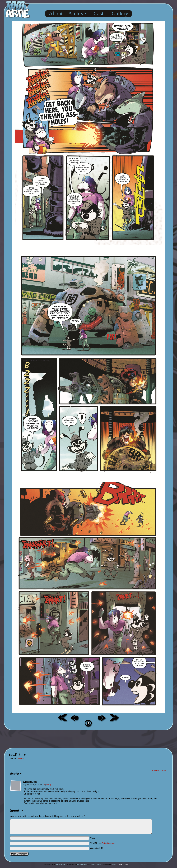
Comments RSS (159, 770)
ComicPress (96, 864)
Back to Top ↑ (124, 864)
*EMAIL (103, 843)
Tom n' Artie (60, 864)
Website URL (97, 848)
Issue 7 (21, 759)
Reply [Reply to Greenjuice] (49, 784)
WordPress (82, 864)
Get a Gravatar (108, 843)
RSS (114, 864)
